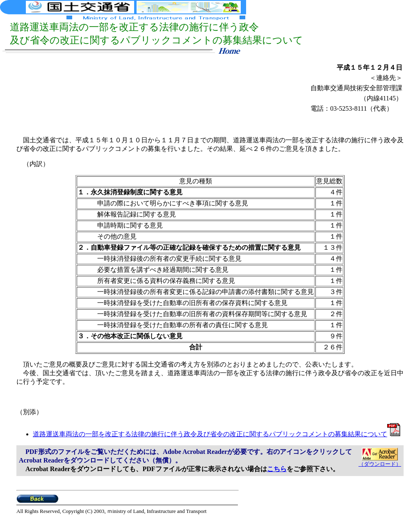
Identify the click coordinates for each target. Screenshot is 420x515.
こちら (277, 469)
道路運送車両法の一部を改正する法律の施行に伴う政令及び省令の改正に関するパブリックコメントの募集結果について (217, 434)
